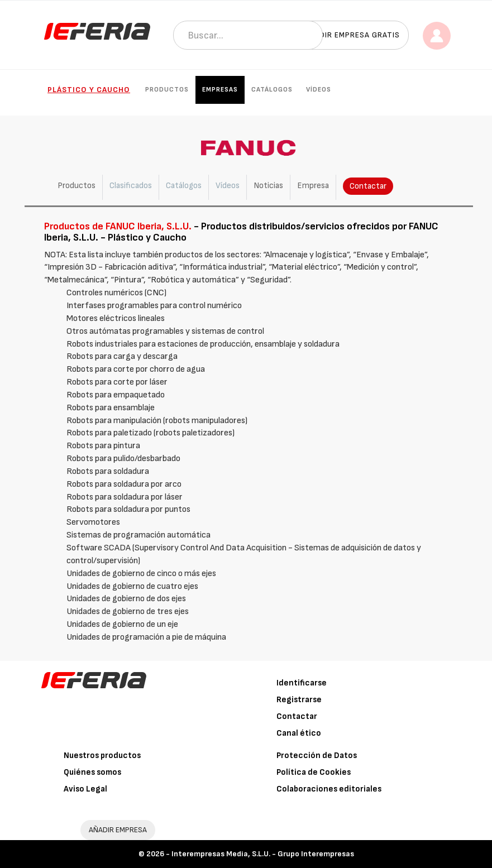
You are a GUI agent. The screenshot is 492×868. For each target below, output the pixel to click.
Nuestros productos (102, 756)
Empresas (220, 90)
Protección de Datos (317, 756)
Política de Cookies (314, 772)
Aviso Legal (85, 789)
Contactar (368, 186)
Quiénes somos (92, 772)
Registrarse (299, 700)
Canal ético (299, 733)
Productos (167, 90)
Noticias (268, 186)
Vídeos (319, 90)
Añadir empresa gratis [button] (352, 35)
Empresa (313, 186)
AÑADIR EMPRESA (118, 830)
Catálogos (272, 90)
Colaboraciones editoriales (329, 789)
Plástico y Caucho (89, 90)
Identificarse (302, 683)
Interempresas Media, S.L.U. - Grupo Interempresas (263, 854)
